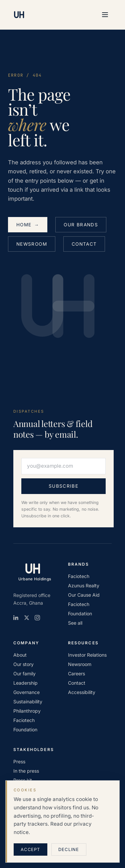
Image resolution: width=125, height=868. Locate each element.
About (20, 655)
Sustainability (28, 701)
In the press (26, 771)
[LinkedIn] (16, 618)
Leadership (25, 683)
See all (75, 623)
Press (19, 761)
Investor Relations (87, 655)
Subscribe (63, 486)
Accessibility (82, 692)
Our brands (81, 225)
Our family (24, 673)
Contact (84, 244)
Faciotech (79, 576)
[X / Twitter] (27, 618)
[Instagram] (37, 618)
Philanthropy (27, 711)
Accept (30, 849)
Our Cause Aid (84, 595)
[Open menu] (105, 15)
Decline (69, 849)
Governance (26, 692)
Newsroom (32, 244)
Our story (23, 664)
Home (28, 225)
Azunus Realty (84, 585)
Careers (76, 673)
